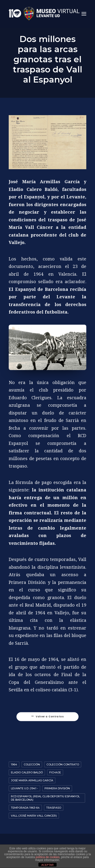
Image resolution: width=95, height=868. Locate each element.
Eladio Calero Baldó (27, 772)
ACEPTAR (47, 865)
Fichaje (55, 772)
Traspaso (54, 808)
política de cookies (47, 857)
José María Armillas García (32, 780)
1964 (14, 764)
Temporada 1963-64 (25, 808)
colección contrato (63, 764)
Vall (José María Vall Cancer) (34, 816)
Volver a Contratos (47, 717)
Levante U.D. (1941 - (24, 788)
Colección (32, 764)
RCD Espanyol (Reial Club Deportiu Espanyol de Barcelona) (45, 798)
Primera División (57, 788)
